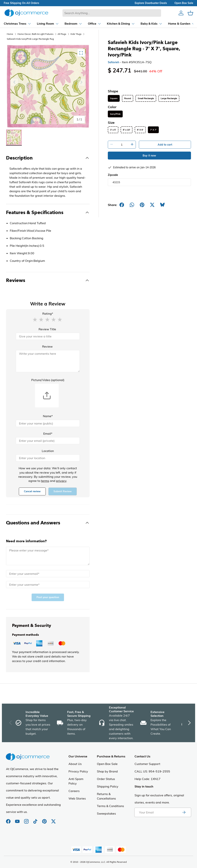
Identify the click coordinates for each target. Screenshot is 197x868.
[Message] (48, 556)
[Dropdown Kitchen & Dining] (102, 24)
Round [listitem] (128, 98)
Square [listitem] (114, 98)
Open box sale (184, 3)
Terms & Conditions (110, 806)
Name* (48, 416)
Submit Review (63, 491)
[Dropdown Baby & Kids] (132, 24)
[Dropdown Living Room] (29, 24)
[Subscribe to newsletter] (184, 812)
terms (45, 481)
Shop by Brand (107, 771)
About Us (75, 764)
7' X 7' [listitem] (153, 130)
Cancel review (32, 491)
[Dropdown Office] (75, 24)
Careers (74, 791)
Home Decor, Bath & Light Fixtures (35, 34)
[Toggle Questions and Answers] (48, 523)
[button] (35, 319)
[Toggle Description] (48, 158)
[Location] (48, 458)
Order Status (106, 779)
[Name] (48, 423)
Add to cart (165, 145)
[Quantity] (122, 145)
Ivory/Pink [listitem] (115, 114)
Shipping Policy (108, 786)
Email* (48, 434)
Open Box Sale (107, 764)
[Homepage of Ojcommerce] (26, 13)
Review (47, 346)
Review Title (47, 329)
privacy (61, 481)
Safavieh (113, 62)
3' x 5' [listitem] (113, 130)
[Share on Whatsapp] (132, 205)
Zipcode (113, 175)
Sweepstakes (106, 813)
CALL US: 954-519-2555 (152, 771)
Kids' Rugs (76, 34)
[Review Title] (48, 336)
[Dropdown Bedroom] (54, 24)
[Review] (48, 361)
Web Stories (77, 798)
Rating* (48, 314)
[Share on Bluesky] (162, 205)
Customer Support (147, 764)
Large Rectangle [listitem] (169, 98)
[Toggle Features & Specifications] (48, 213)
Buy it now (149, 156)
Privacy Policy (78, 771)
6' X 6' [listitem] (140, 130)
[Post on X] (152, 205)
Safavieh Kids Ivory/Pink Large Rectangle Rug (30, 39)
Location (48, 451)
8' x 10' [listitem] (127, 130)
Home (10, 34)
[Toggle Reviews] (48, 280)
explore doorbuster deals (151, 3)
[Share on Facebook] (122, 205)
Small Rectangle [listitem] (146, 98)
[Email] (48, 441)
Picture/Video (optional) (48, 380)
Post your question (48, 597)
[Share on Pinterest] (142, 205)
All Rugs (62, 34)
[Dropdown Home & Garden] (162, 24)
